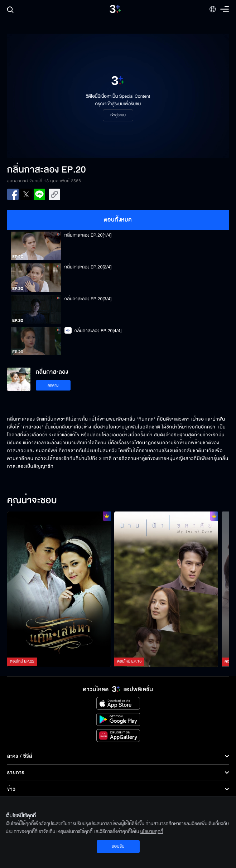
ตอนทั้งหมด (118, 220)
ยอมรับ (118, 846)
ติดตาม (53, 385)
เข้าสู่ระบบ (118, 115)
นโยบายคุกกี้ (152, 831)
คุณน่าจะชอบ (32, 501)
